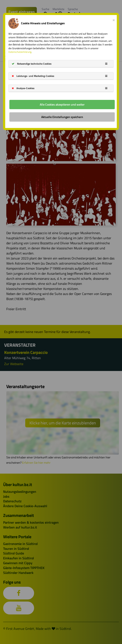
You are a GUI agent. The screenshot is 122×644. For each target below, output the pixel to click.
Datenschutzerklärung (20, 52)
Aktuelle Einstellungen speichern (62, 117)
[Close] (114, 19)
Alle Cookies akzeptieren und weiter (62, 104)
